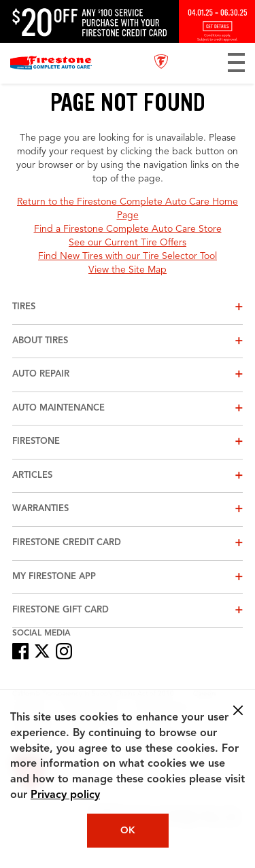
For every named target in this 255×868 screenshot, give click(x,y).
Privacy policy (65, 795)
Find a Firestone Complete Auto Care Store (128, 229)
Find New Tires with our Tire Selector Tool (128, 256)
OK (128, 831)
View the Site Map (128, 270)
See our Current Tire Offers (128, 243)
